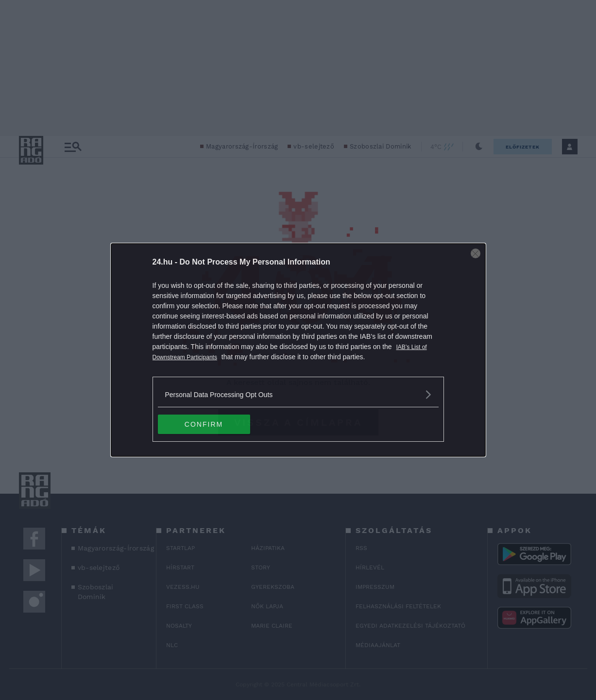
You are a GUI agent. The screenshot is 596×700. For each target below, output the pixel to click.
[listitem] (298, 394)
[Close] (476, 253)
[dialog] (298, 350)
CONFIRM (204, 424)
